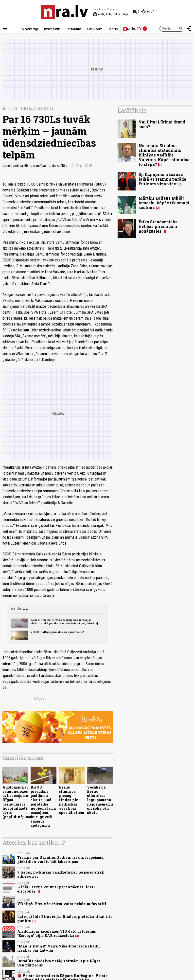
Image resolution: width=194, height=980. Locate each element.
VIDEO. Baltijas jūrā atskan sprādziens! (57, 632)
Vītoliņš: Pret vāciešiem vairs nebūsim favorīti (62, 904)
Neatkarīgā (30, 29)
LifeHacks (95, 29)
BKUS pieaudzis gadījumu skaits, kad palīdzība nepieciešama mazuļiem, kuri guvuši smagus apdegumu (43, 806)
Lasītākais (132, 110)
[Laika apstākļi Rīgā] (144, 12)
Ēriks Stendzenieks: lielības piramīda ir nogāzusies (159, 226)
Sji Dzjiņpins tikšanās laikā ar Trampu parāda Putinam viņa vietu (162, 179)
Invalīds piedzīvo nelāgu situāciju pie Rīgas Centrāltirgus (59, 963)
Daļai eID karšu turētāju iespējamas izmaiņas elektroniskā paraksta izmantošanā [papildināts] (64, 621)
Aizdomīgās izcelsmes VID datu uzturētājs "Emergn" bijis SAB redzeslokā (57, 933)
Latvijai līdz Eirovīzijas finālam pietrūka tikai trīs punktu (65, 919)
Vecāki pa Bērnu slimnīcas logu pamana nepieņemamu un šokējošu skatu (100, 800)
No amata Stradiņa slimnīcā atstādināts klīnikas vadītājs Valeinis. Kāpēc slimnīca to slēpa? (164, 155)
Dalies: (40, 698)
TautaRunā (74, 29)
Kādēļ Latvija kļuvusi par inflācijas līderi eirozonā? (56, 889)
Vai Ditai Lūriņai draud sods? (162, 124)
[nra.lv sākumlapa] (65, 12)
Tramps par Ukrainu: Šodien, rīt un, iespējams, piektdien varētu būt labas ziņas (61, 860)
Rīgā (14, 108)
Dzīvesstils (52, 29)
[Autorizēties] (189, 29)
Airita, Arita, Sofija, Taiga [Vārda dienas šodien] (111, 14)
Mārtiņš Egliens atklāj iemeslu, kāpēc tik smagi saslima (164, 203)
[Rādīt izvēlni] (5, 29)
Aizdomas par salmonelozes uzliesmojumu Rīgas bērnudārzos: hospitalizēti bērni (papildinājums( (18, 802)
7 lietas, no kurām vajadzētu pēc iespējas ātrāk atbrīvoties (61, 874)
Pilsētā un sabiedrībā (37, 108)
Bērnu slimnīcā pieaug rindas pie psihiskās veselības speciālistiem (72, 800)
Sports (113, 29)
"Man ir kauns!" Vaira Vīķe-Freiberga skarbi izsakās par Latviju (59, 948)
